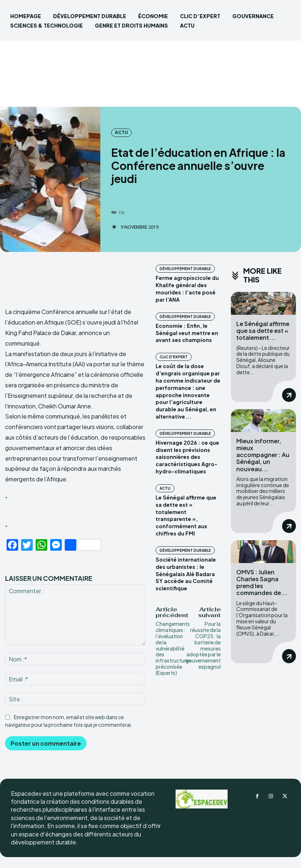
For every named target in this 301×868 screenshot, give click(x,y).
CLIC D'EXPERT (174, 356)
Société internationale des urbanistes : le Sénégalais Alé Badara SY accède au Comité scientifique (185, 571)
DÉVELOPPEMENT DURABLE (185, 269)
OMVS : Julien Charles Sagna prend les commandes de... (262, 582)
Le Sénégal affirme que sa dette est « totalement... (263, 331)
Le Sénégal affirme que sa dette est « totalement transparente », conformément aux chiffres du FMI (185, 513)
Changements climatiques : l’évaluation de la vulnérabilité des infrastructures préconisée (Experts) (174, 645)
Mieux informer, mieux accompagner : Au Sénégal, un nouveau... (263, 455)
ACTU (121, 133)
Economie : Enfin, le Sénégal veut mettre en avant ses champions (186, 332)
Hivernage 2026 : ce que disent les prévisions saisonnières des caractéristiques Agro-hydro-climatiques (187, 455)
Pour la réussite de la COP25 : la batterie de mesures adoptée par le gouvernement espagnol (203, 643)
